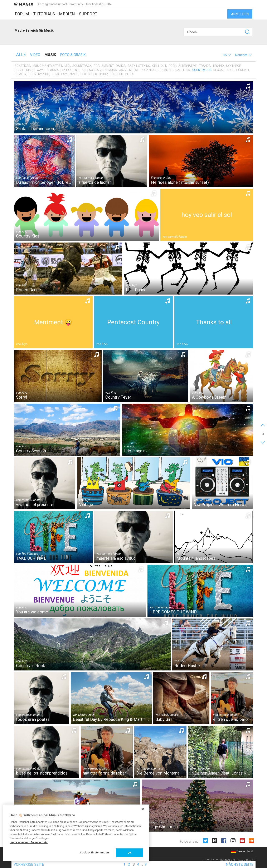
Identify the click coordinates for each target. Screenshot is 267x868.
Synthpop (233, 66)
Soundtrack (82, 66)
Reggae (219, 70)
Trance (205, 66)
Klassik (53, 70)
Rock (172, 66)
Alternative (188, 66)
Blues (130, 74)
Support (88, 14)
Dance (121, 66)
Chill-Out (159, 66)
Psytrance (70, 74)
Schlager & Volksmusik (99, 70)
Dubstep (167, 70)
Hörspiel (243, 70)
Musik (50, 55)
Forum (22, 14)
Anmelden (240, 14)
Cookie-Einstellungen (94, 852)
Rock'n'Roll (150, 70)
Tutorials (44, 14)
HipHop (65, 70)
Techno (218, 66)
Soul (230, 70)
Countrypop (202, 70)
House (19, 70)
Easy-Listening (139, 66)
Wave (41, 70)
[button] (227, 55)
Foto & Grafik (73, 55)
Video (35, 55)
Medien (67, 14)
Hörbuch (116, 74)
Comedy (20, 74)
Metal (134, 70)
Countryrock (39, 74)
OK (129, 853)
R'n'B (76, 70)
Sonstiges (22, 66)
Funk (187, 70)
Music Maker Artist (47, 66)
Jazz (123, 70)
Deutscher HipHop (94, 74)
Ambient (108, 66)
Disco (30, 70)
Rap (178, 70)
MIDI (67, 66)
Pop (96, 66)
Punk (55, 74)
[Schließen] (143, 809)
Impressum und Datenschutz (29, 842)
